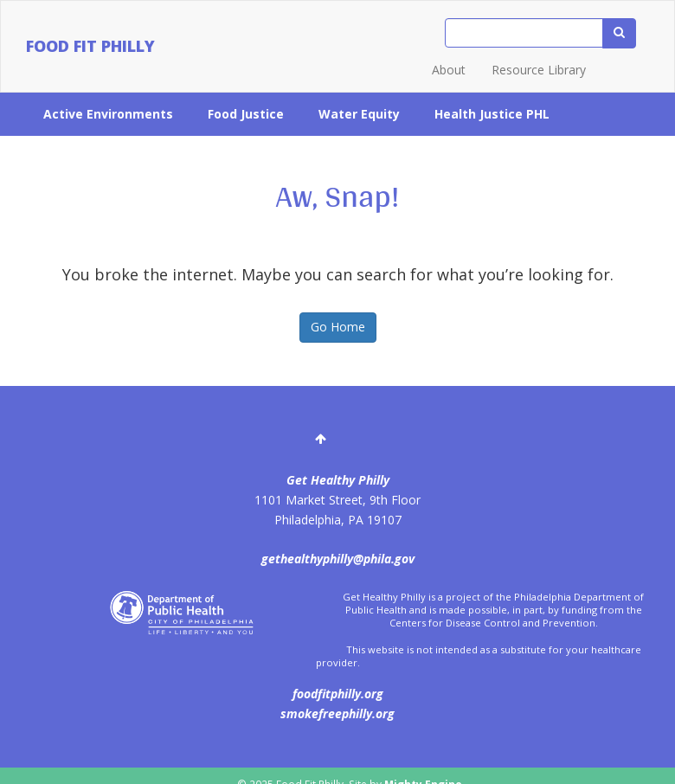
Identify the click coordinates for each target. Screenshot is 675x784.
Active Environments (108, 114)
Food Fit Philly (90, 46)
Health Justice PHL (492, 114)
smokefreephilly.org (337, 713)
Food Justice (246, 114)
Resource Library (539, 70)
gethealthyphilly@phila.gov (338, 559)
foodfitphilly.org (338, 694)
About (449, 70)
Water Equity (359, 114)
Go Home (338, 327)
